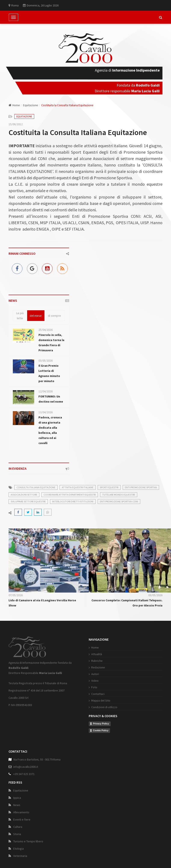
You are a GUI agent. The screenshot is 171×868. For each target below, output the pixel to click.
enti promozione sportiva (141, 487)
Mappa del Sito (95, 700)
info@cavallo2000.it (26, 768)
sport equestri (109, 487)
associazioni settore (24, 495)
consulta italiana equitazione (36, 487)
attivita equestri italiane (78, 487)
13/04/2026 (46, 412)
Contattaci (92, 694)
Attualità (91, 654)
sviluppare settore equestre (28, 501)
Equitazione (31, 105)
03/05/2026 (46, 360)
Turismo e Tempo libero (28, 842)
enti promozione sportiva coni (119, 501)
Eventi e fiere (22, 820)
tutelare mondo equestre (119, 495)
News (17, 806)
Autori (89, 674)
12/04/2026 (46, 391)
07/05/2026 (16, 595)
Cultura (18, 828)
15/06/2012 (16, 124)
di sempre (54, 316)
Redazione (92, 667)
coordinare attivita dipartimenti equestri (70, 495)
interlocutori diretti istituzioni (73, 501)
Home (14, 105)
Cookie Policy (95, 730)
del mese (36, 316)
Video (89, 681)
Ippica (17, 799)
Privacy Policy (95, 724)
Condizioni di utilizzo (99, 707)
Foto (88, 687)
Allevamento (21, 813)
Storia (17, 835)
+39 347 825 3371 (24, 775)
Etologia (18, 849)
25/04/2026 (46, 330)
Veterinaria (20, 857)
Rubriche (91, 661)
